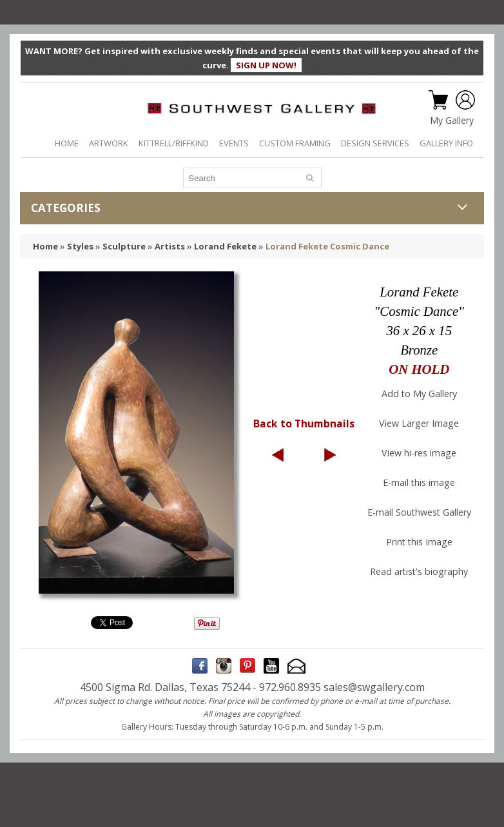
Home (45, 246)
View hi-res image (419, 453)
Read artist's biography (419, 571)
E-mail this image (419, 482)
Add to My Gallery (419, 394)
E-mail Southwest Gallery (419, 512)
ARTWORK (109, 143)
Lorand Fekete (225, 246)
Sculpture (124, 246)
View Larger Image (419, 423)
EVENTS (234, 143)
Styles (80, 246)
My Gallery (452, 121)
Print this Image (419, 542)
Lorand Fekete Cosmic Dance (327, 246)
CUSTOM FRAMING (295, 143)
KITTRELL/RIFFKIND (174, 143)
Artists (170, 246)
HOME (67, 143)
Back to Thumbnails (304, 423)
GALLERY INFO (446, 143)
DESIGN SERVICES (375, 143)
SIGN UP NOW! (266, 65)
